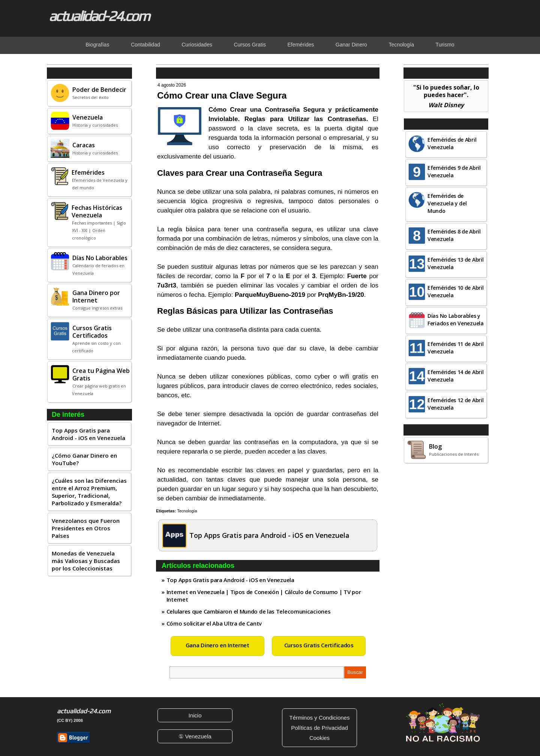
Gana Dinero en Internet (217, 645)
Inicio (195, 715)
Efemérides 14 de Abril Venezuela (455, 376)
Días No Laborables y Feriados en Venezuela (456, 320)
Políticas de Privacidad (319, 728)
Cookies (319, 738)
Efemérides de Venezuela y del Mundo (447, 203)
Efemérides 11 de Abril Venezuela (455, 348)
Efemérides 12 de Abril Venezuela (455, 404)
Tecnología (187, 511)
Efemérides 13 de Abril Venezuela (455, 263)
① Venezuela (195, 736)
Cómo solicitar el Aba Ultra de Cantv (214, 623)
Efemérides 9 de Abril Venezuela (454, 171)
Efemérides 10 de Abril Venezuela (455, 291)
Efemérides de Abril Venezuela (452, 143)
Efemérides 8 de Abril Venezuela (454, 235)
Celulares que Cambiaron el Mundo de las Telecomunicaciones (249, 611)
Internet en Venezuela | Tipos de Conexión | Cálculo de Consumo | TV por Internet (264, 596)
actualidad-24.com (99, 16)
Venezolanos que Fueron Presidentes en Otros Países (86, 528)
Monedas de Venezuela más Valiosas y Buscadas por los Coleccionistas (86, 561)
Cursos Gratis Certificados (319, 645)
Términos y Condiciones (320, 718)
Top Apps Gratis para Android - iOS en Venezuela (88, 434)
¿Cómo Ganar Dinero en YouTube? (84, 459)
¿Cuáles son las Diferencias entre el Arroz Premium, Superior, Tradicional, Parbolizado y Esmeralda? (89, 492)
